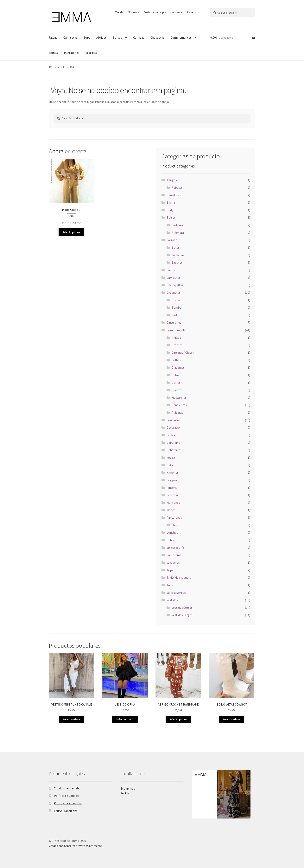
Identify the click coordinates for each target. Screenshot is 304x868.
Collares (177, 360)
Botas (176, 247)
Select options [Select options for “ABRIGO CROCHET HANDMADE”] (178, 719)
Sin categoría (175, 548)
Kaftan (171, 465)
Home (57, 67)
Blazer (176, 300)
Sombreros (174, 555)
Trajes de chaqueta (179, 577)
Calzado (172, 240)
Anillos (176, 338)
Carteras (177, 225)
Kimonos (173, 472)
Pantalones (72, 53)
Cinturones (174, 322)
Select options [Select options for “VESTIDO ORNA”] (125, 719)
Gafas (175, 375)
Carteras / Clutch (183, 352)
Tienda (119, 12)
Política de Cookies (66, 796)
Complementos (181, 37)
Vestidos (91, 53)
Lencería (172, 495)
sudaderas (173, 562)
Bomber (177, 307)
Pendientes (179, 405)
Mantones (173, 503)
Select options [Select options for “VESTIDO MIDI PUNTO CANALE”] (72, 719)
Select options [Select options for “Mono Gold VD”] (71, 232)
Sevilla (125, 793)
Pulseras (177, 412)
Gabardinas (174, 450)
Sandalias (178, 255)
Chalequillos (175, 285)
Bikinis (171, 202)
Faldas (53, 37)
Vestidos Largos (182, 615)
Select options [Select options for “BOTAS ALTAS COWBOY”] (232, 719)
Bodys (171, 210)
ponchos (172, 532)
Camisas (139, 37)
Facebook (193, 12)
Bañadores (174, 195)
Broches (177, 345)
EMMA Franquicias (66, 811)
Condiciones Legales (67, 788)
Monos (53, 53)
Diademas (178, 367)
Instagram (177, 12)
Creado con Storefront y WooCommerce (75, 846)
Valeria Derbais (176, 593)
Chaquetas (157, 37)
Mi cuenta (133, 12)
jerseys (171, 457)
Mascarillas (179, 398)
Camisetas (70, 37)
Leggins (172, 480)
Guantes (177, 390)
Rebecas (177, 187)
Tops (87, 37)
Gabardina (173, 443)
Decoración (174, 427)
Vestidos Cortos (182, 608)
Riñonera (178, 233)
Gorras (176, 383)
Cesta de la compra (155, 12)
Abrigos (101, 37)
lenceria (172, 488)
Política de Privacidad (68, 803)
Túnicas (172, 585)
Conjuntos (173, 420)
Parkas (176, 315)
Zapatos (177, 262)
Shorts (176, 525)
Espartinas (128, 788)
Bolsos (117, 37)
